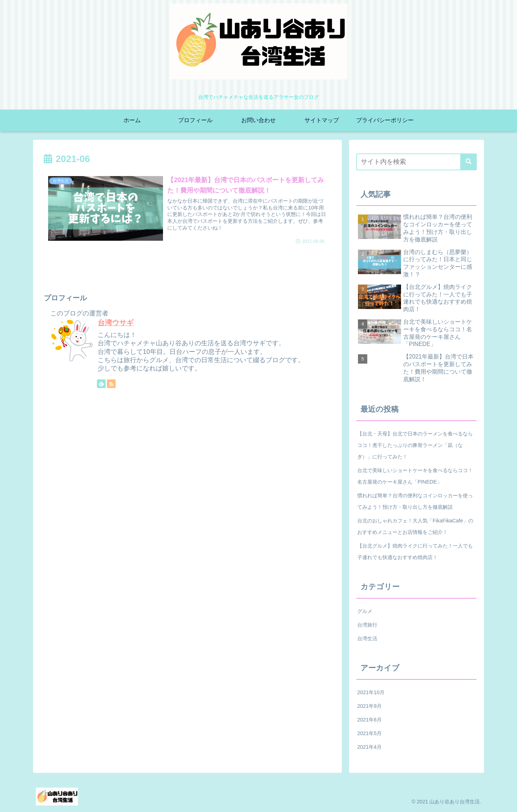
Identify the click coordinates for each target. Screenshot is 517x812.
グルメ (365, 611)
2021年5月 (369, 733)
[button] (469, 162)
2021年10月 (371, 692)
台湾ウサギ (116, 323)
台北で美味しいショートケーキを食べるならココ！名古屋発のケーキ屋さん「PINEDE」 (415, 476)
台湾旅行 (367, 625)
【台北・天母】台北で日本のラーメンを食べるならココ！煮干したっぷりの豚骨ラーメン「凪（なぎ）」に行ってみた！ (415, 445)
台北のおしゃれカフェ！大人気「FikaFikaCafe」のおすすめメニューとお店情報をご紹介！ (415, 526)
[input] (416, 162)
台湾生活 (367, 638)
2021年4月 (369, 747)
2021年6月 (369, 720)
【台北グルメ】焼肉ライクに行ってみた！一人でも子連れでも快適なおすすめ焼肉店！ (415, 552)
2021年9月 (369, 706)
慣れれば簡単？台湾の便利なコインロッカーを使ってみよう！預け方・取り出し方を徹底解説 (415, 501)
